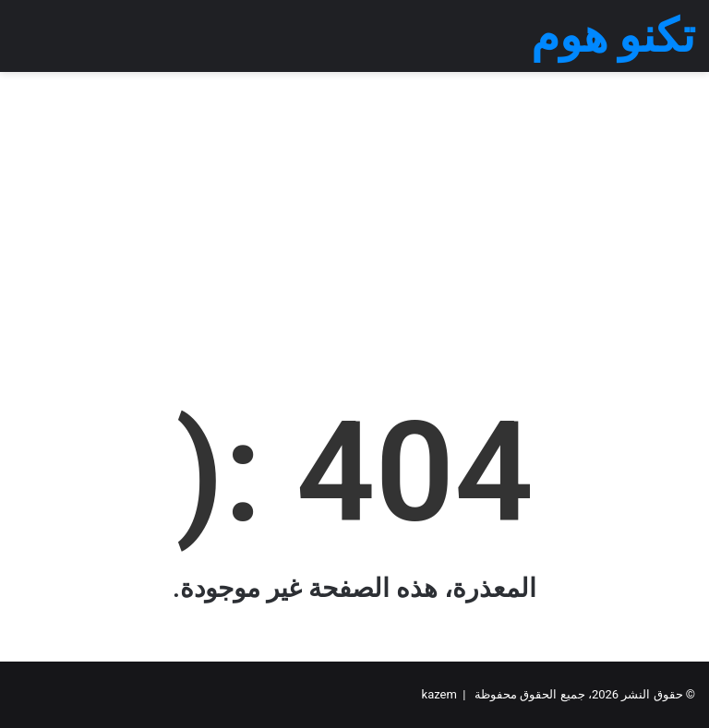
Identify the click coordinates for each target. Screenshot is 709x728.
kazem (439, 694)
